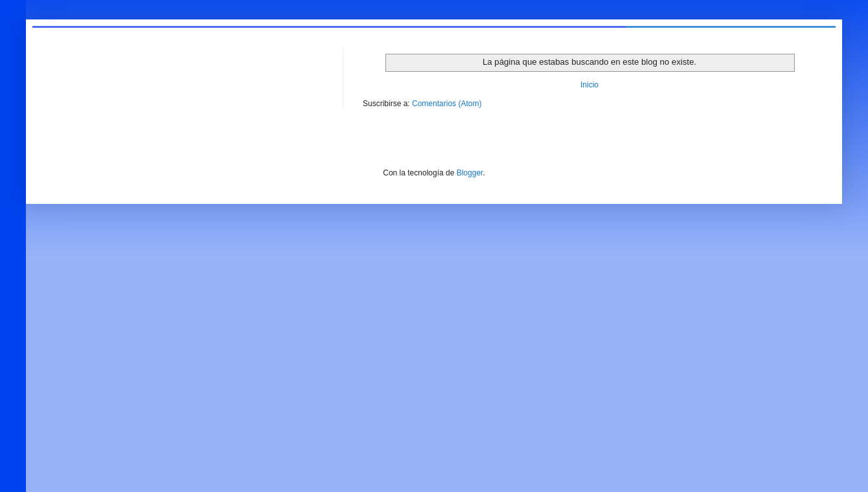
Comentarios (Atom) (447, 104)
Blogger (470, 173)
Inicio (589, 85)
